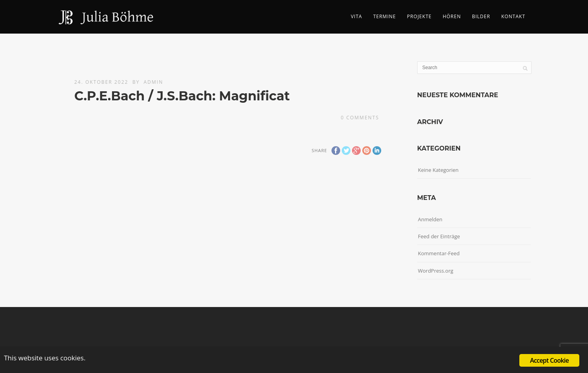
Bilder (481, 16)
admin (153, 82)
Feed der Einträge (439, 236)
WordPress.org (436, 271)
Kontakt (513, 16)
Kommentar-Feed (439, 253)
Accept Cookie (549, 360)
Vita (357, 16)
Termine (385, 16)
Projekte (419, 16)
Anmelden (430, 219)
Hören (452, 16)
